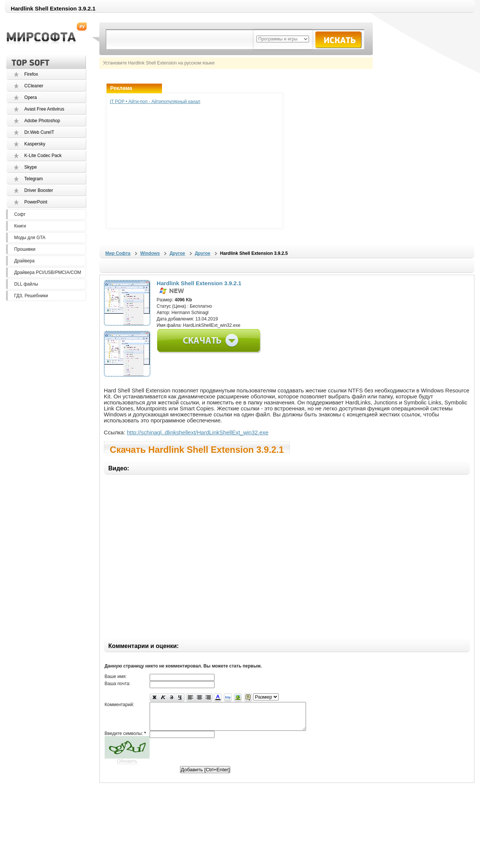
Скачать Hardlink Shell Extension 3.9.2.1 (197, 449)
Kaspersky (35, 144)
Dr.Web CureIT (39, 132)
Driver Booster (39, 190)
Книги (20, 226)
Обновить (127, 767)
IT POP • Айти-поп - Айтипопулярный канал (155, 102)
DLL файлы (26, 284)
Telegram (34, 179)
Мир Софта (118, 253)
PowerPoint (36, 202)
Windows (150, 253)
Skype (31, 167)
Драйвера (24, 261)
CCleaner (34, 86)
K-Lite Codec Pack (43, 156)
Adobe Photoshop (42, 121)
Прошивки (25, 249)
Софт (20, 214)
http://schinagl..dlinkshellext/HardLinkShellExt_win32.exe (198, 432)
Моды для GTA (30, 238)
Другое (177, 253)
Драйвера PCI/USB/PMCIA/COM (48, 272)
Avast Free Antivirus (44, 109)
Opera (31, 97)
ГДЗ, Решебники (31, 296)
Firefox (31, 74)
